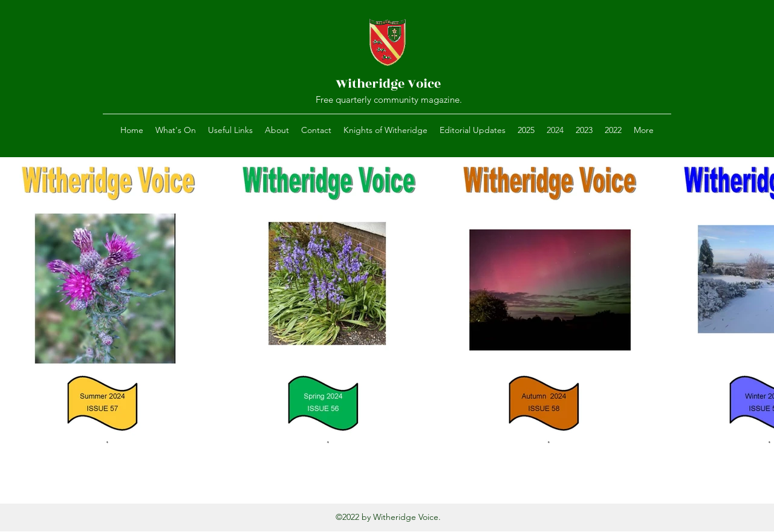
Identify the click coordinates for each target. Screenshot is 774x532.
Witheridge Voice (388, 84)
